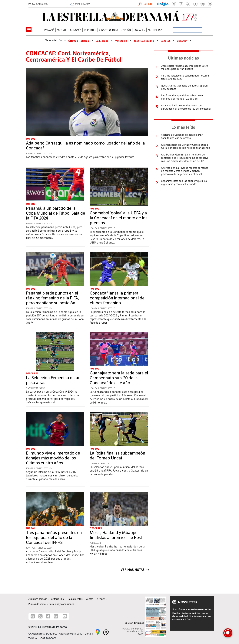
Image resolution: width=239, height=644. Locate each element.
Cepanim (182, 41)
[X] (40, 616)
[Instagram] (56, 616)
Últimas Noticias (79, 41)
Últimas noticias (183, 58)
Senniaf (165, 41)
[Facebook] (48, 616)
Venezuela (121, 41)
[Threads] (33, 616)
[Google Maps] (98, 632)
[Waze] (106, 632)
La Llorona (102, 41)
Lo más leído (183, 127)
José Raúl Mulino (144, 41)
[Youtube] (65, 616)
